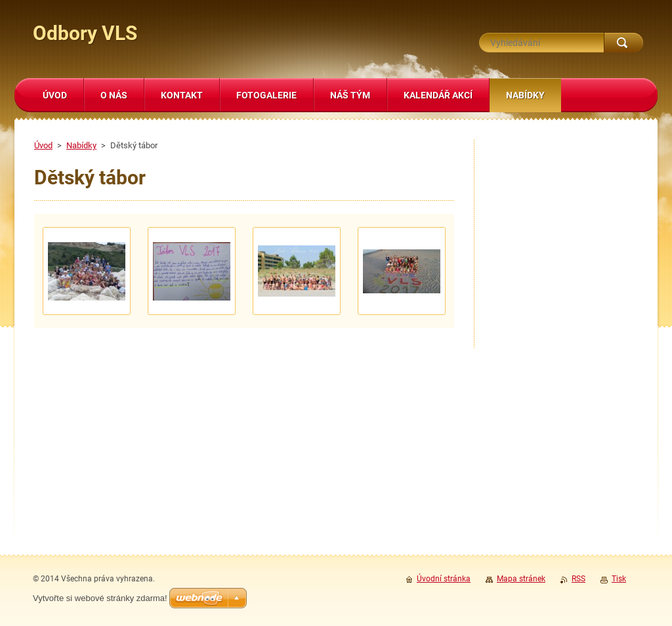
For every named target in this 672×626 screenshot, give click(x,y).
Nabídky (81, 145)
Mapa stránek (521, 579)
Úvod (43, 145)
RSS (578, 579)
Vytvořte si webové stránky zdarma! (100, 598)
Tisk (619, 579)
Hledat (623, 43)
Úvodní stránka (444, 579)
